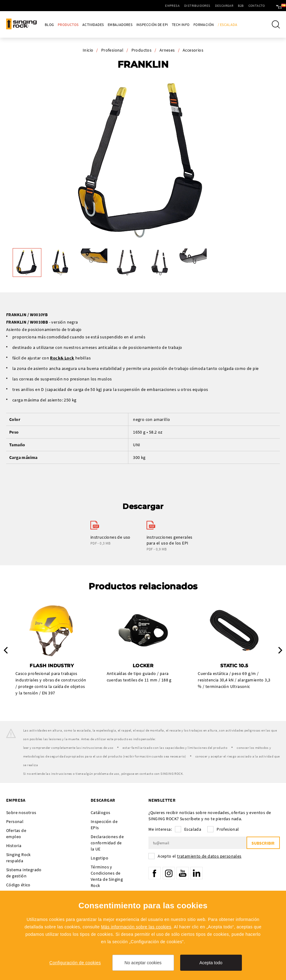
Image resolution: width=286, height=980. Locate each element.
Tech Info (181, 25)
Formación (204, 25)
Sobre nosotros (21, 812)
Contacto (238, 6)
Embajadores (120, 25)
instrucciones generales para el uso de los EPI (170, 540)
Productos (68, 25)
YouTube (183, 873)
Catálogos (101, 812)
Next (280, 650)
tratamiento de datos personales (209, 856)
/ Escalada (228, 25)
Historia (14, 846)
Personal (15, 821)
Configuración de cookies (75, 963)
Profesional (112, 50)
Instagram (169, 873)
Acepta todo (211, 963)
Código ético (18, 885)
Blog (49, 25)
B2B (222, 6)
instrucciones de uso (110, 537)
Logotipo (99, 858)
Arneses (167, 50)
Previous (6, 650)
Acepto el (199, 856)
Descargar (205, 6)
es (271, 6)
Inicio (88, 50)
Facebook (155, 873)
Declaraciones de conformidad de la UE (107, 843)
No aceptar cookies (143, 963)
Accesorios (193, 50)
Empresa (153, 6)
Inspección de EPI (152, 25)
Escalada (193, 829)
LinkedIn (197, 873)
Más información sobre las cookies (136, 927)
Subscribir (263, 843)
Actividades (93, 25)
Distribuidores (178, 6)
